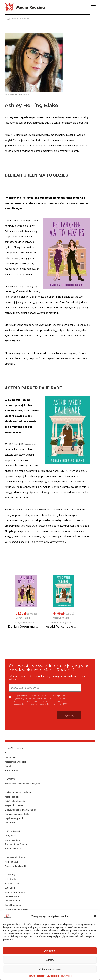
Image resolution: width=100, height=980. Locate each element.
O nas (8, 753)
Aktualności (11, 758)
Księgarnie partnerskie (16, 762)
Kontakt (9, 766)
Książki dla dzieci (13, 797)
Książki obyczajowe (14, 805)
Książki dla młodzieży (15, 801)
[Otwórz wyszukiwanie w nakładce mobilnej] (47, 19)
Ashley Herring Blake (16, 135)
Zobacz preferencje (50, 969)
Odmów (50, 960)
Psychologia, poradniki (16, 818)
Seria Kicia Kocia (13, 849)
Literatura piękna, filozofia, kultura (21, 810)
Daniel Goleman (12, 901)
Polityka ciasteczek (36, 976)
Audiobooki (10, 822)
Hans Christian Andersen (17, 909)
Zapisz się (69, 715)
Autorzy (12, 875)
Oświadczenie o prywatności (59, 976)
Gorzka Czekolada (17, 857)
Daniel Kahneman (13, 905)
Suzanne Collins (13, 884)
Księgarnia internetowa (19, 792)
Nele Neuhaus (12, 862)
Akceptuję (50, 951)
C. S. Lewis (10, 888)
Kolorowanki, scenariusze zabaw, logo (23, 784)
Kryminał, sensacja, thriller (17, 814)
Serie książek (14, 831)
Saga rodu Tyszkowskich (17, 866)
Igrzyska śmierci (13, 840)
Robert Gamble (12, 770)
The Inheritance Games (16, 844)
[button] (95, 916)
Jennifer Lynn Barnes (15, 892)
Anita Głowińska (13, 896)
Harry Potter (11, 836)
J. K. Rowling (11, 879)
